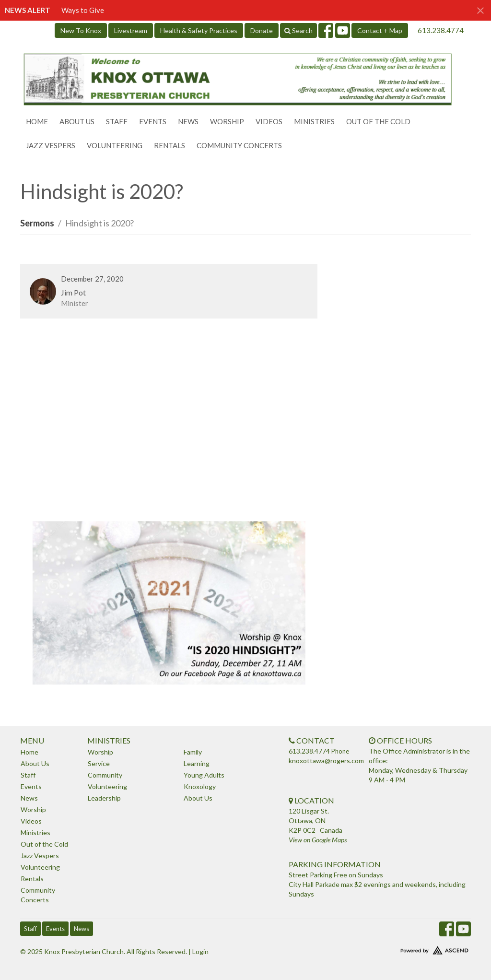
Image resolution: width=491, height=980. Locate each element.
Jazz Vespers (51, 145)
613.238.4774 (441, 30)
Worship (227, 121)
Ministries (314, 121)
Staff (117, 121)
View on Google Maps (318, 840)
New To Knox (81, 30)
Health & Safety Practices (199, 30)
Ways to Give (83, 10)
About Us (77, 121)
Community (105, 775)
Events (153, 121)
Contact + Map (380, 30)
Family (193, 752)
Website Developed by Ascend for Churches (418, 948)
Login (200, 951)
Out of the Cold (378, 121)
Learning (197, 763)
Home (37, 121)
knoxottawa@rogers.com (326, 761)
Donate (262, 30)
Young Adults (204, 775)
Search (298, 30)
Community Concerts (239, 145)
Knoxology (200, 786)
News (188, 121)
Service (99, 763)
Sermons (37, 223)
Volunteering (115, 145)
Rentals (170, 145)
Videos (269, 121)
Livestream (131, 30)
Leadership (104, 798)
